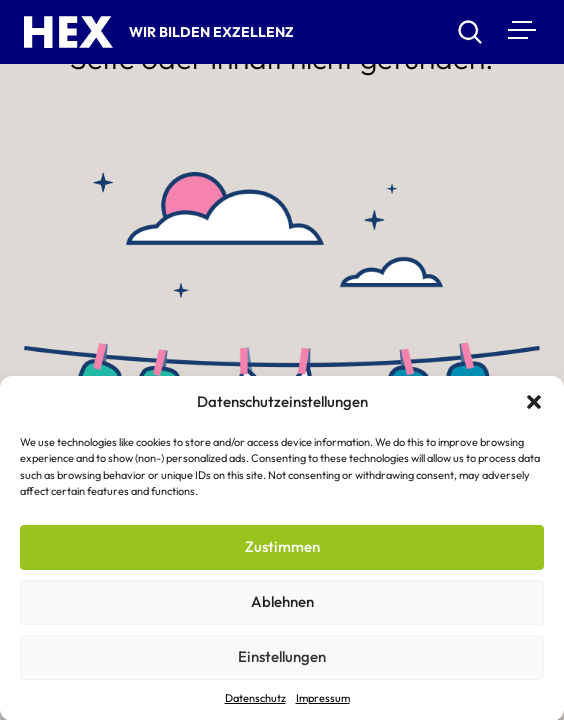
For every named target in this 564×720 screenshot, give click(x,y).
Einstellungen (282, 659)
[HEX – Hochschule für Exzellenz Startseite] (68, 32)
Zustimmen (282, 549)
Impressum (323, 700)
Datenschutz (255, 700)
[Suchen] (470, 32)
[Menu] (520, 29)
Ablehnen (282, 604)
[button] (534, 405)
